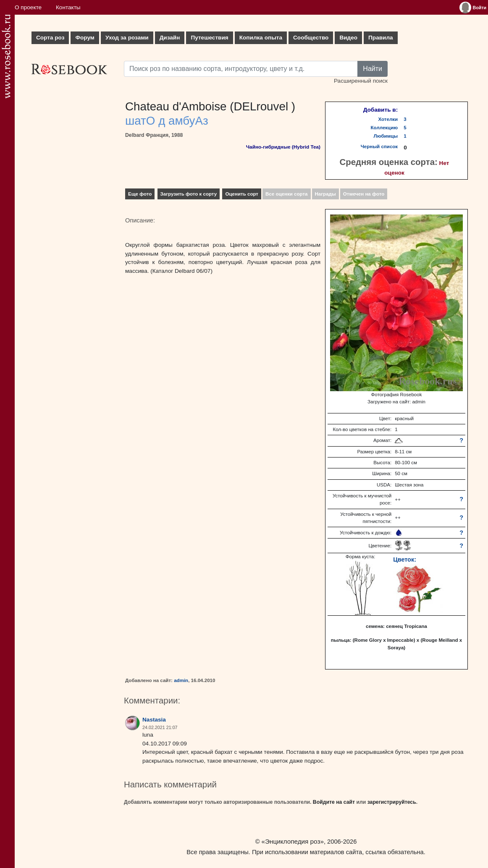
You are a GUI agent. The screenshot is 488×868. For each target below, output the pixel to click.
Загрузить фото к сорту (189, 194)
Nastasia (154, 720)
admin (181, 680)
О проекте (28, 7)
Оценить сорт (242, 194)
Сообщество (311, 38)
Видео (348, 38)
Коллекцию (384, 128)
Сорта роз (50, 38)
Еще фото (140, 194)
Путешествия (209, 38)
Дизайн (170, 38)
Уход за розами (127, 38)
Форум (85, 38)
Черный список (379, 146)
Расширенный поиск (361, 81)
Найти (373, 69)
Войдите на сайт (334, 802)
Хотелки (388, 119)
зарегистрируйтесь (392, 802)
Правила (381, 38)
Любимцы (386, 136)
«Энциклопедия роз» (293, 841)
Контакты (68, 7)
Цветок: (405, 559)
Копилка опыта (261, 38)
